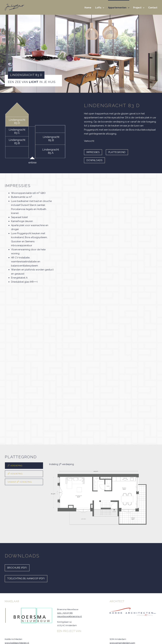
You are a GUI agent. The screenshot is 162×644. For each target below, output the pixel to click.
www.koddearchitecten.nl (17, 643)
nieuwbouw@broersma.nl (69, 616)
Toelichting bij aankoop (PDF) (26, 578)
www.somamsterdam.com (122, 643)
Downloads (94, 160)
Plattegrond (117, 152)
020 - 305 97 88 (65, 613)
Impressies (93, 152)
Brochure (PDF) (17, 568)
